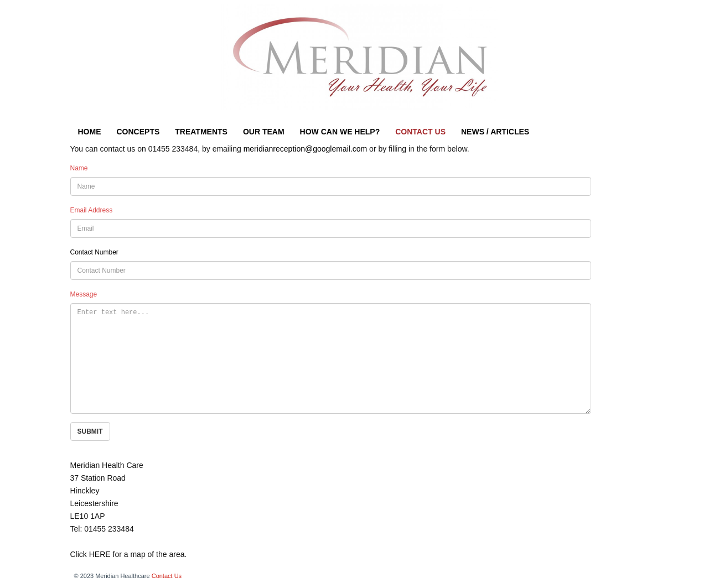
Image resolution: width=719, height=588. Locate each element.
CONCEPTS (138, 132)
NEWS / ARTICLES (495, 132)
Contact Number (94, 252)
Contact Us (167, 576)
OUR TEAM (264, 132)
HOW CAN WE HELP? (340, 132)
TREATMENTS (201, 132)
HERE (100, 554)
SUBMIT (90, 431)
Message (84, 294)
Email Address (92, 210)
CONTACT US (420, 132)
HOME (90, 132)
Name (79, 168)
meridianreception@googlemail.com (306, 149)
